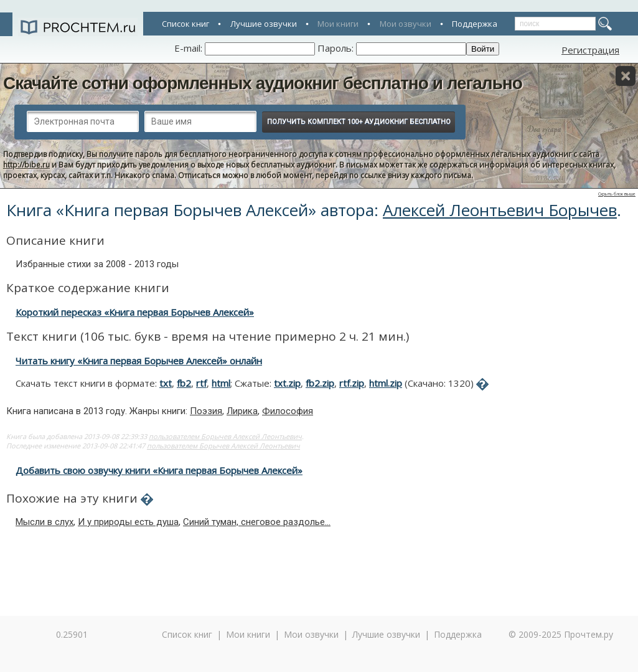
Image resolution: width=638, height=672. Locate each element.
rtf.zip (352, 383)
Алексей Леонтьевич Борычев (500, 210)
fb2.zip (320, 383)
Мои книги (338, 24)
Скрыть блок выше (617, 194)
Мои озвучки (406, 24)
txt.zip (287, 383)
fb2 (184, 383)
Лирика (242, 411)
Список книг (185, 24)
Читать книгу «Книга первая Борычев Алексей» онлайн (139, 361)
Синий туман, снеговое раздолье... (257, 522)
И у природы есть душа (128, 522)
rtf (201, 383)
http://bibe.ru (26, 165)
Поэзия (206, 411)
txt (166, 383)
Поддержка (475, 24)
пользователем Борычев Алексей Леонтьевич (225, 436)
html (221, 383)
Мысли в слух (45, 522)
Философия (288, 411)
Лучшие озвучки (264, 24)
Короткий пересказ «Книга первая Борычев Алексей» (135, 312)
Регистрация (590, 50)
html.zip (386, 383)
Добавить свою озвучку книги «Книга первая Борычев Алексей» (159, 470)
